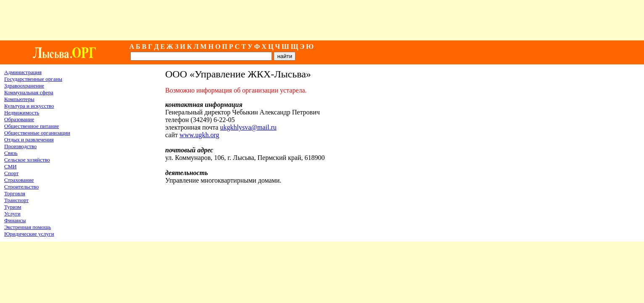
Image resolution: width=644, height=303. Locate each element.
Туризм (13, 207)
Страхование (19, 180)
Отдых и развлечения (29, 140)
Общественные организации (37, 133)
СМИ (11, 166)
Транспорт (16, 200)
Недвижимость (22, 113)
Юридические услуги (29, 234)
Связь (11, 153)
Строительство (21, 187)
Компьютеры (19, 99)
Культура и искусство (29, 106)
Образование (19, 119)
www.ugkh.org (199, 135)
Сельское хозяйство (27, 160)
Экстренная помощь (28, 227)
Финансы (15, 220)
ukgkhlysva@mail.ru (248, 127)
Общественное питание (32, 126)
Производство (20, 146)
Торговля (15, 193)
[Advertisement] (322, 20)
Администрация (23, 72)
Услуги (12, 214)
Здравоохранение (24, 86)
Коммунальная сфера (29, 92)
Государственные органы (33, 79)
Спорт (11, 173)
